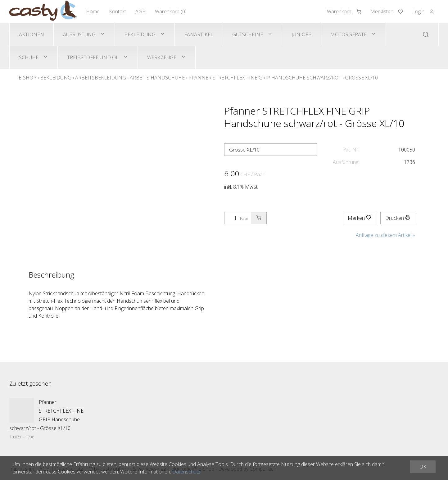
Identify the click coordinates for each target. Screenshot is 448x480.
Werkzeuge (162, 57)
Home (93, 11)
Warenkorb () (171, 11)
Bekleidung (140, 34)
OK (423, 467)
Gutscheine (248, 34)
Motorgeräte (348, 34)
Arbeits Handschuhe (157, 78)
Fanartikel (199, 34)
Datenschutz (186, 472)
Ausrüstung (79, 34)
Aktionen (32, 34)
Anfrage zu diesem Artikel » (385, 235)
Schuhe (29, 57)
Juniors (301, 34)
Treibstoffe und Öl (93, 57)
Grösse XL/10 (361, 78)
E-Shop (27, 78)
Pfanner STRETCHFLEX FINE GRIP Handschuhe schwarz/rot (265, 78)
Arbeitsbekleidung (101, 78)
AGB (140, 11)
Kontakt (118, 11)
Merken (359, 218)
